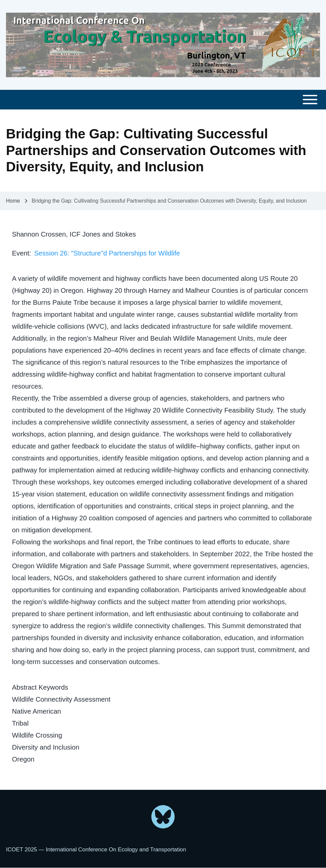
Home (13, 201)
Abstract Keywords (40, 687)
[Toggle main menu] (163, 100)
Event (21, 253)
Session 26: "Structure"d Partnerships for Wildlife (107, 253)
